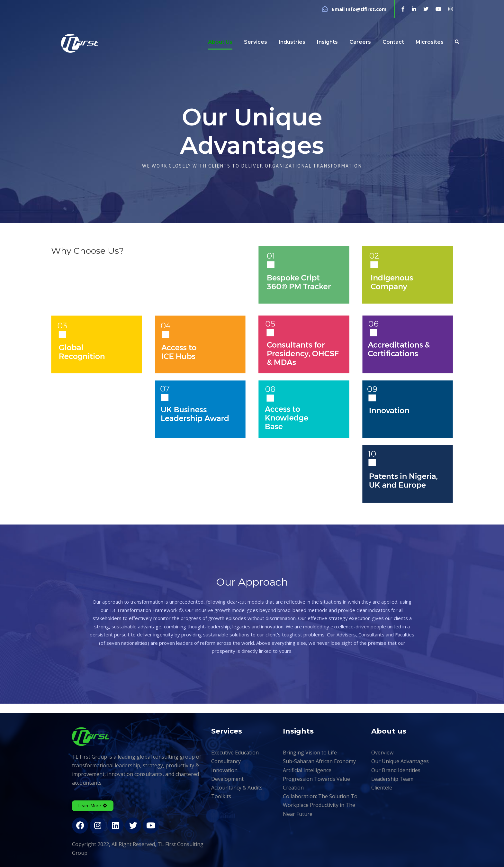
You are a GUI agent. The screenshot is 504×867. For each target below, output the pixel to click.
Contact (393, 42)
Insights (327, 42)
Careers (360, 42)
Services (256, 42)
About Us (220, 42)
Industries (292, 42)
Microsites (430, 42)
